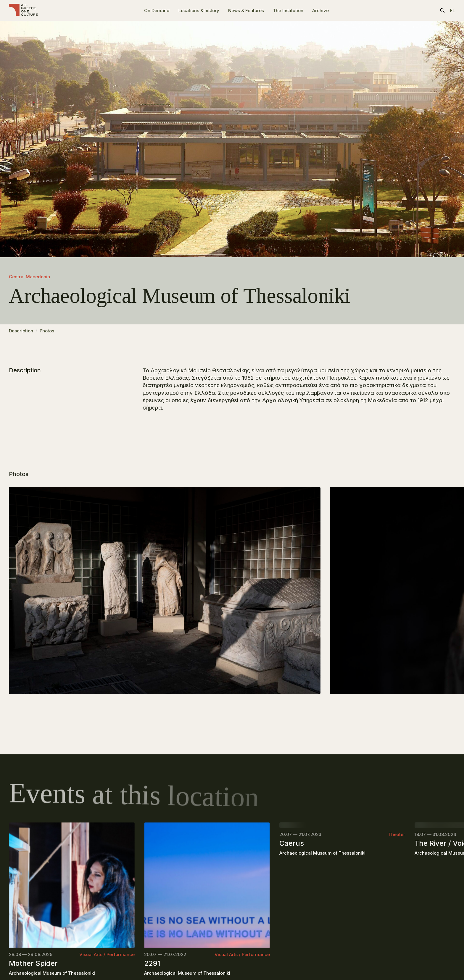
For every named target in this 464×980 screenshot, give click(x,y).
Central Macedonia (29, 277)
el (452, 10)
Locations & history (199, 10)
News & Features (246, 10)
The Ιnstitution (288, 10)
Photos (47, 333)
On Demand (157, 10)
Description (21, 333)
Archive (320, 10)
